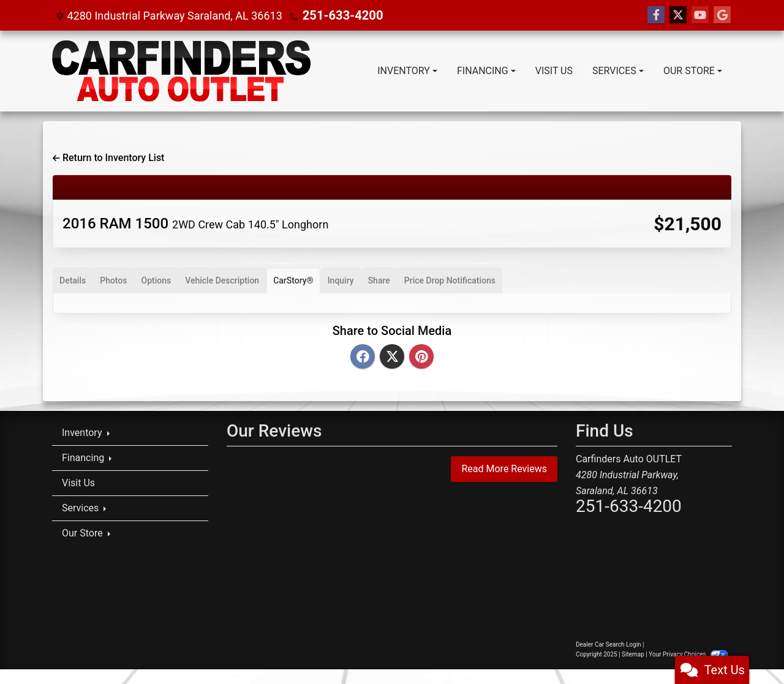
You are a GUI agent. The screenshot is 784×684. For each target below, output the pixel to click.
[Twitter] (392, 357)
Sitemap (633, 654)
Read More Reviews (504, 469)
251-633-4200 (338, 15)
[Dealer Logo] (181, 71)
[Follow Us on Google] (722, 15)
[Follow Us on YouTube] (700, 15)
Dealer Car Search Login (609, 645)
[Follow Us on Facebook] (656, 15)
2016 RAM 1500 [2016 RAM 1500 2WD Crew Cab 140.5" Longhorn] (195, 224)
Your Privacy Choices (688, 654)
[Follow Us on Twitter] (678, 15)
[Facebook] (363, 357)
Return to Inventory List (108, 158)
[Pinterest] (421, 357)
